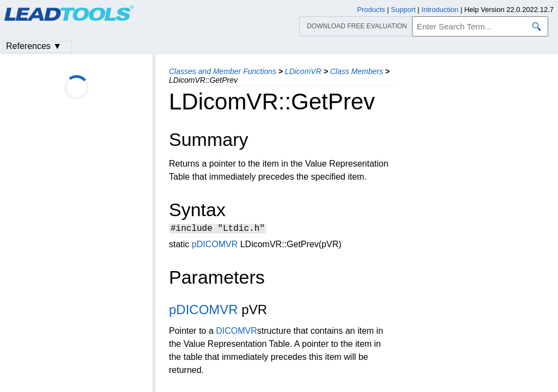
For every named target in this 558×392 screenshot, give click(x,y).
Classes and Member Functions (223, 71)
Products (371, 10)
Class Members (357, 71)
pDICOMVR (215, 246)
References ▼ (34, 46)
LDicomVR (303, 71)
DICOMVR (236, 332)
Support (403, 10)
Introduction (440, 10)
